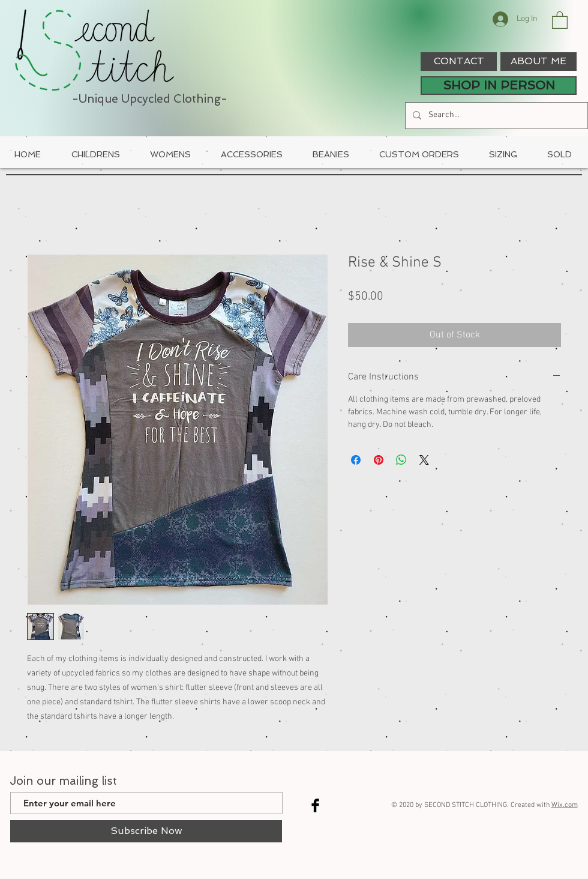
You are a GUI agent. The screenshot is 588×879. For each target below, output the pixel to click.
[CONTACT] (459, 62)
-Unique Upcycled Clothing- (150, 99)
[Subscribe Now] (146, 831)
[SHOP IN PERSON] (499, 86)
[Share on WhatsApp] (401, 460)
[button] (560, 20)
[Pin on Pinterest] (379, 460)
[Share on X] (424, 460)
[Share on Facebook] (356, 460)
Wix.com (565, 805)
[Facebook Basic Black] (315, 805)
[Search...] (495, 116)
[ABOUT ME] (538, 62)
